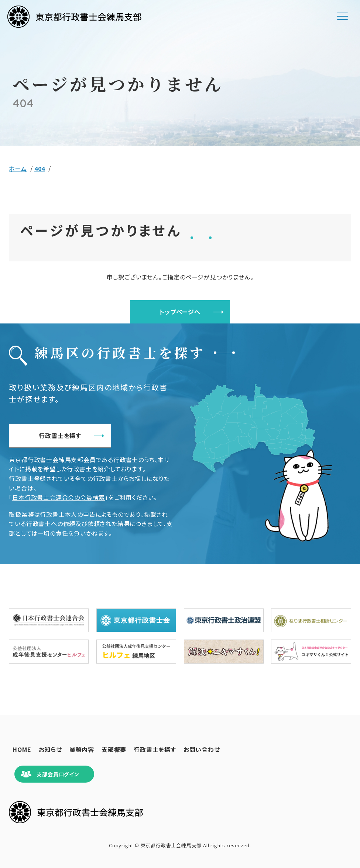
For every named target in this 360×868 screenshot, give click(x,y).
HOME (22, 749)
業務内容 (82, 749)
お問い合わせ (202, 749)
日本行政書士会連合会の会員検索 (59, 497)
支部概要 (114, 749)
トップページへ (180, 312)
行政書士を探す (60, 435)
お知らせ (50, 749)
